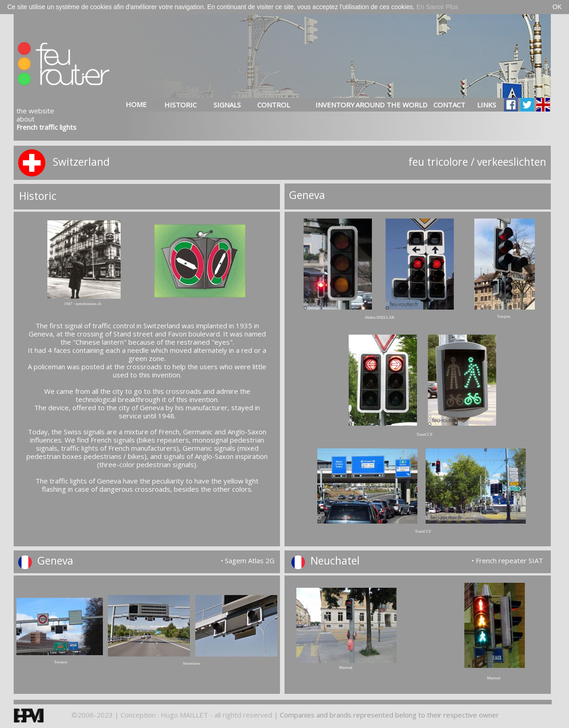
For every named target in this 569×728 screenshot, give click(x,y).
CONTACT (449, 105)
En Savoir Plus (437, 7)
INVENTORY (326, 105)
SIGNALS (227, 105)
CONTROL (274, 105)
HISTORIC (180, 105)
